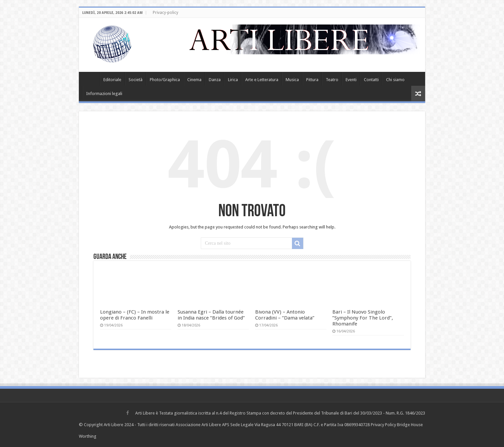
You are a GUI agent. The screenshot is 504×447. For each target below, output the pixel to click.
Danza (215, 80)
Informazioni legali (104, 94)
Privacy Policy (383, 425)
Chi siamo (395, 80)
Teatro (332, 80)
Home (91, 79)
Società (136, 80)
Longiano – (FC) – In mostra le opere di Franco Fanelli (135, 315)
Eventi (351, 80)
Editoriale (112, 80)
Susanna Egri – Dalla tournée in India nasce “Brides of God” (211, 315)
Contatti (371, 80)
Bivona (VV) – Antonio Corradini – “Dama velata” (285, 315)
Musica (292, 80)
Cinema (194, 80)
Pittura (312, 80)
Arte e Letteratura (262, 80)
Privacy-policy (166, 13)
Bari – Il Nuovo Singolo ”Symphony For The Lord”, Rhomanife (363, 318)
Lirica (233, 80)
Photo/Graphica (165, 80)
